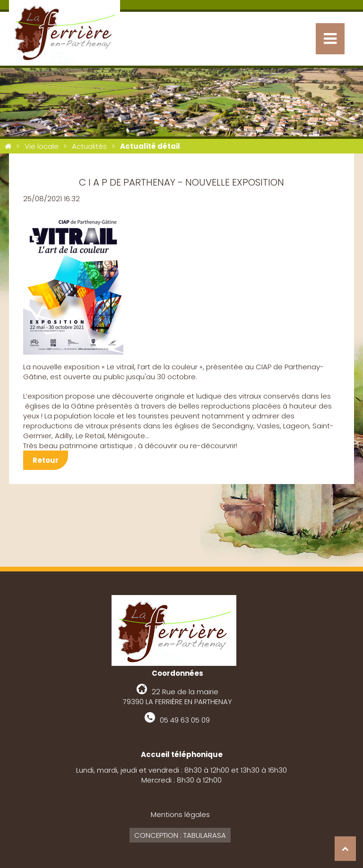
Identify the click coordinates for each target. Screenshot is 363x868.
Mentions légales (180, 814)
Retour (46, 460)
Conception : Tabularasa (180, 835)
